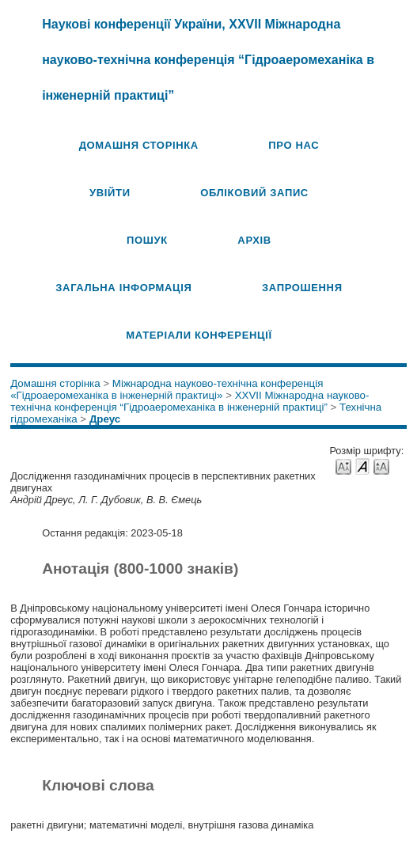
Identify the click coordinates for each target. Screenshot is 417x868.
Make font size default (362, 466)
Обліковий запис (254, 193)
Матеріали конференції (199, 335)
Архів (254, 240)
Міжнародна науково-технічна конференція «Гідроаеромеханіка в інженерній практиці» (167, 389)
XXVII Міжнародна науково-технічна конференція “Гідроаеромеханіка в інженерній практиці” (190, 401)
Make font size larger (381, 466)
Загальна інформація (123, 288)
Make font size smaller (343, 466)
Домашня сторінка (139, 145)
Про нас (294, 145)
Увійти (110, 193)
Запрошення (302, 288)
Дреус (105, 419)
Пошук (147, 240)
